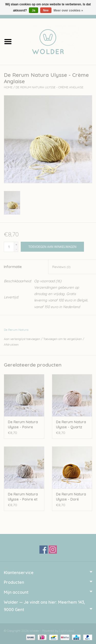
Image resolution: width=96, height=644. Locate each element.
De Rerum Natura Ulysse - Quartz (71, 424)
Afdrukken (11, 344)
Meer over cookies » (68, 10)
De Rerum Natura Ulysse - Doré (71, 497)
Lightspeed (67, 631)
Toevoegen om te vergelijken (63, 339)
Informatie (13, 267)
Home (8, 87)
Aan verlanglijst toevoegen (22, 339)
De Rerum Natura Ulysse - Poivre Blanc (23, 425)
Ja (33, 10)
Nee (46, 10)
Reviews (61, 267)
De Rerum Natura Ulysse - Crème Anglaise (50, 87)
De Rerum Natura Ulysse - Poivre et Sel (23, 497)
